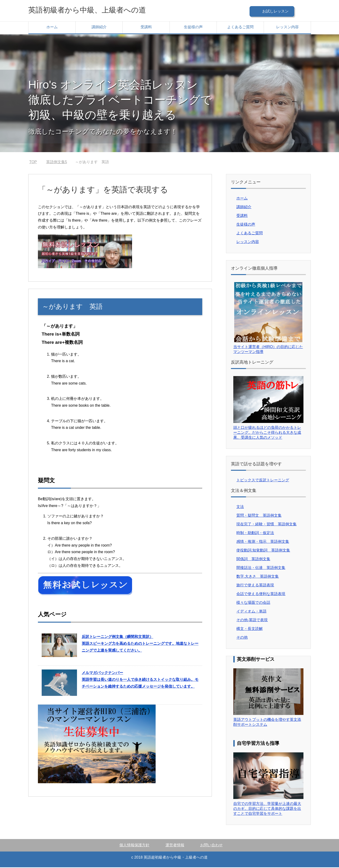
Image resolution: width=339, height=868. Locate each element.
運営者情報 (175, 846)
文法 (240, 507)
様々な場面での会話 (253, 603)
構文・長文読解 (250, 629)
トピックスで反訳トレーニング (263, 481)
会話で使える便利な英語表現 (261, 594)
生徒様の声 (193, 28)
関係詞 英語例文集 (253, 560)
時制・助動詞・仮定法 (255, 533)
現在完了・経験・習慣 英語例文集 (266, 525)
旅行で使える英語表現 (255, 586)
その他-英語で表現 (252, 621)
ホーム (52, 28)
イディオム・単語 (251, 612)
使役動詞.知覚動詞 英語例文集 (263, 551)
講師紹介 (99, 28)
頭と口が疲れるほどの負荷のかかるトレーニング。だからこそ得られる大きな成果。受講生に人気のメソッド (267, 433)
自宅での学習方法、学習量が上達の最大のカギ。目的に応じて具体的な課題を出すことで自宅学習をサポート (267, 809)
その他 (242, 638)
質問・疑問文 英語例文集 (259, 516)
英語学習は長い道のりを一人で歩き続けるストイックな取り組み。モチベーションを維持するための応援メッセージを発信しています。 (140, 680)
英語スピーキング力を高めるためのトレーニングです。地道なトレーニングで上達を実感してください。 (140, 644)
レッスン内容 (287, 28)
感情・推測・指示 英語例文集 (263, 542)
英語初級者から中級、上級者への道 (97, 10)
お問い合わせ (211, 846)
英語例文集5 (57, 163)
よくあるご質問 (240, 28)
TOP (33, 163)
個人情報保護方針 (134, 846)
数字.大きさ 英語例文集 (258, 577)
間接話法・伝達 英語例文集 (261, 568)
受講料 (146, 28)
